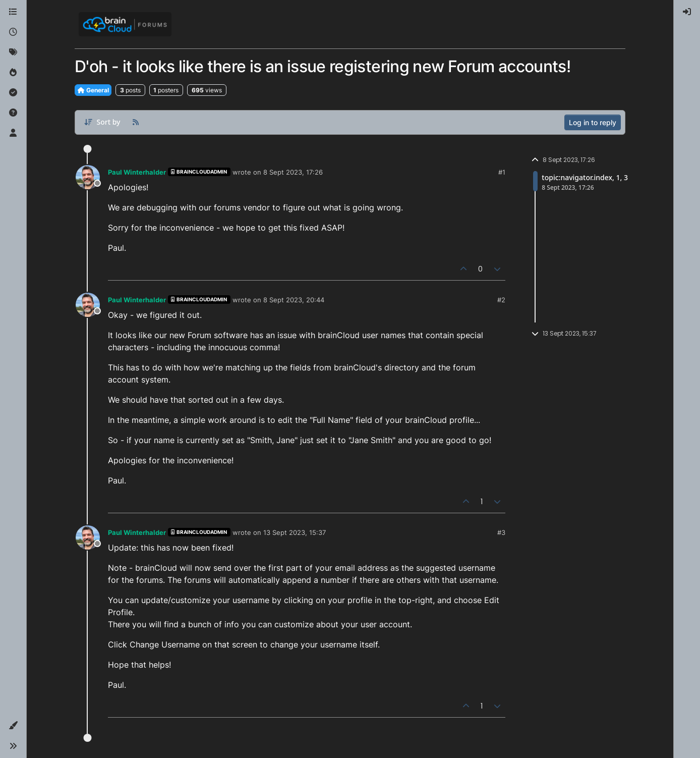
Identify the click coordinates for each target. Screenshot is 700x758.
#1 (502, 172)
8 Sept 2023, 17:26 (293, 172)
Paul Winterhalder (137, 172)
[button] (13, 726)
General (93, 90)
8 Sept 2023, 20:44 (294, 300)
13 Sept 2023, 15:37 (295, 532)
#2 (501, 300)
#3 (501, 532)
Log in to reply (593, 122)
